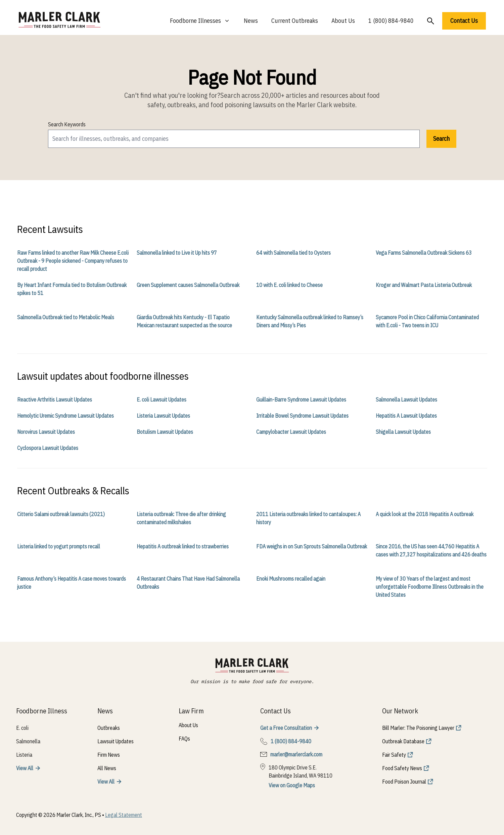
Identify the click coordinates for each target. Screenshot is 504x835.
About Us (343, 21)
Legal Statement (124, 815)
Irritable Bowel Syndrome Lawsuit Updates (302, 416)
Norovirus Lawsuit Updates (46, 432)
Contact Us (464, 21)
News (251, 21)
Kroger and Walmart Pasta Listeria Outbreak (424, 285)
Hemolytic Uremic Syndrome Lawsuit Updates (65, 416)
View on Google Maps (292, 785)
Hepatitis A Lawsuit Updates (406, 416)
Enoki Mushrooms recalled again (291, 579)
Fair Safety (394, 755)
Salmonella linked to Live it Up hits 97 (177, 253)
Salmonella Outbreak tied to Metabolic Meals (66, 317)
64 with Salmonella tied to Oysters (293, 253)
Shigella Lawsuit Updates (403, 432)
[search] (234, 139)
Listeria (24, 755)
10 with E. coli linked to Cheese (289, 285)
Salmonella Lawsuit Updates (406, 400)
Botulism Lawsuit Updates (165, 432)
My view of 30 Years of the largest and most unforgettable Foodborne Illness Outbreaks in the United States (430, 587)
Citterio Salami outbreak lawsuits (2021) (61, 514)
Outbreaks (109, 728)
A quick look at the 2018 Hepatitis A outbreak (425, 514)
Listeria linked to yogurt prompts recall (59, 546)
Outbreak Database (403, 741)
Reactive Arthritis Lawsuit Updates (55, 400)
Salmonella (28, 741)
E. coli (22, 728)
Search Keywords (67, 124)
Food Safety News (402, 768)
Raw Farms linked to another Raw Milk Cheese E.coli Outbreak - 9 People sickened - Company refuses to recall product (73, 261)
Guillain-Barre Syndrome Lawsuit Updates (301, 400)
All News (107, 768)
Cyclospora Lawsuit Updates (48, 448)
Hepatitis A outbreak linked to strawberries (183, 546)
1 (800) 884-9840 (391, 21)
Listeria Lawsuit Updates (163, 416)
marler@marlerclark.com (296, 754)
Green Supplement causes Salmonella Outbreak (188, 285)
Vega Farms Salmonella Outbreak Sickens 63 (424, 253)
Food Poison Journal (404, 782)
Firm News (109, 755)
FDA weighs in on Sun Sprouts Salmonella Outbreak (312, 546)
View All (25, 768)
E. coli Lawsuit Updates (162, 400)
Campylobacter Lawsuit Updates (291, 432)
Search (441, 139)
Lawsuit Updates (116, 741)
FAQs (184, 739)
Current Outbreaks (295, 21)
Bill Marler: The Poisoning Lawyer (418, 728)
